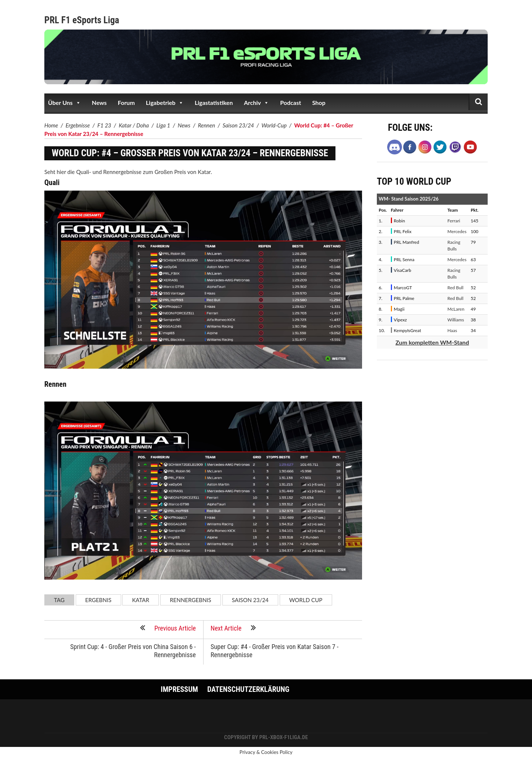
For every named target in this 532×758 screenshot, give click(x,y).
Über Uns (64, 103)
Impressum (179, 689)
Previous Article (168, 628)
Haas (452, 330)
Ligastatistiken (214, 103)
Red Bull (455, 288)
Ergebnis (98, 600)
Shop (319, 103)
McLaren (456, 309)
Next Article (233, 628)
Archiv (256, 103)
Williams (456, 320)
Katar (140, 600)
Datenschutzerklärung (248, 689)
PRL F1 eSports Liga (82, 20)
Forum (126, 103)
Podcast (291, 103)
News (99, 103)
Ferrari (454, 221)
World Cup (306, 600)
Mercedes (457, 231)
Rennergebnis (191, 600)
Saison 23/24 (250, 600)
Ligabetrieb (165, 103)
